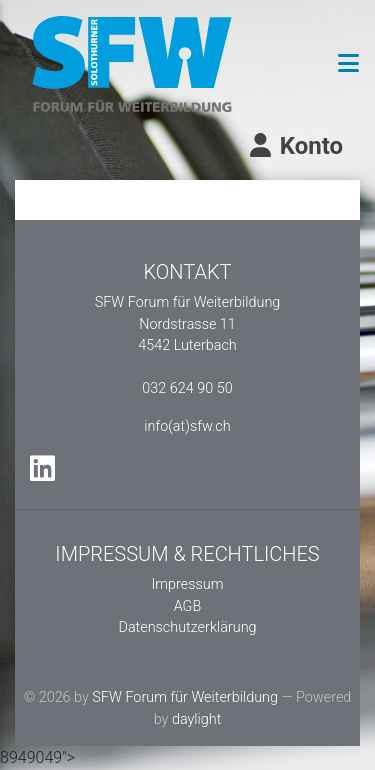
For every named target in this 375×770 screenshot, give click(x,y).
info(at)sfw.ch (187, 426)
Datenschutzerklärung (187, 627)
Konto (295, 146)
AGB (188, 606)
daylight (196, 719)
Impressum (188, 584)
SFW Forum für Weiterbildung (185, 697)
